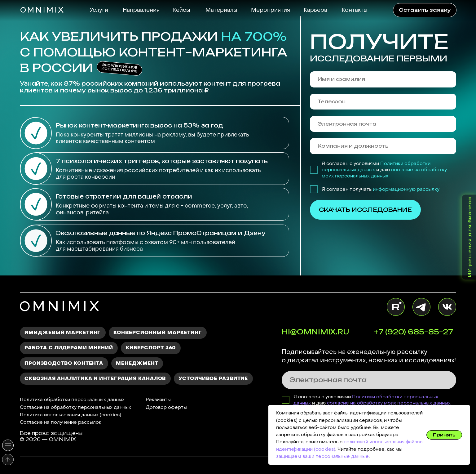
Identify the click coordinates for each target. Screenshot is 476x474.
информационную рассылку (406, 189)
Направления (141, 10)
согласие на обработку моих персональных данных (384, 173)
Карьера (315, 10)
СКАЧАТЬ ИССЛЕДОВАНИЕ (365, 210)
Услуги (99, 10)
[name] (383, 79)
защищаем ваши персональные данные (322, 456)
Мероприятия (271, 10)
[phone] (383, 102)
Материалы (221, 10)
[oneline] (383, 146)
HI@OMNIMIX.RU (315, 332)
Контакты (355, 10)
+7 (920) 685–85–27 (414, 332)
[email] (383, 124)
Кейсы (182, 10)
